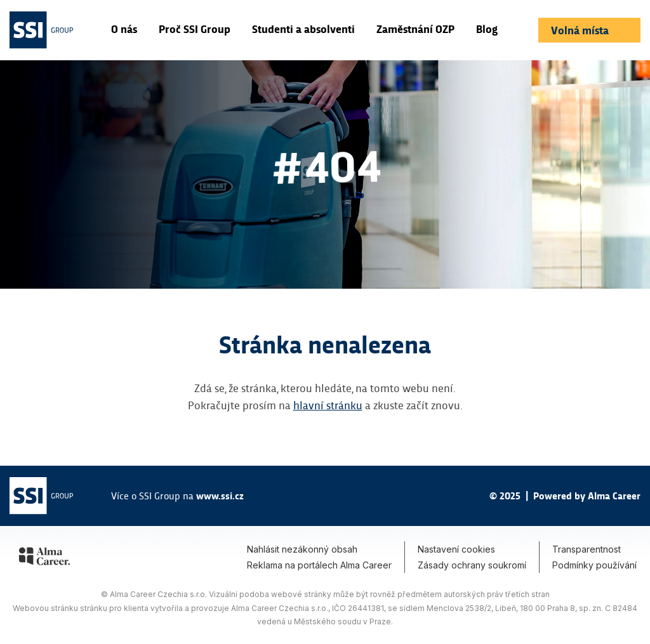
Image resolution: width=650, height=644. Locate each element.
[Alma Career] (44, 558)
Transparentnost (587, 549)
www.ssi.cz (220, 495)
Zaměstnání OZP (415, 29)
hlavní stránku (328, 404)
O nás (124, 29)
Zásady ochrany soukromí (472, 565)
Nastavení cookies (456, 549)
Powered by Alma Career (587, 495)
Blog (487, 29)
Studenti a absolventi (303, 29)
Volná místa (581, 30)
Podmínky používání (594, 565)
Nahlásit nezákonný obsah (302, 549)
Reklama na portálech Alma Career (319, 565)
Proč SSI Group (195, 29)
